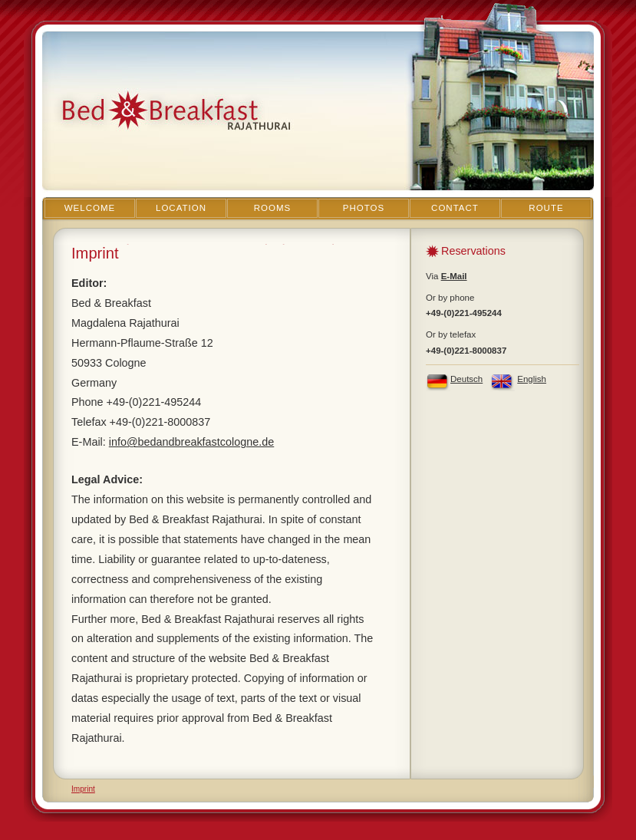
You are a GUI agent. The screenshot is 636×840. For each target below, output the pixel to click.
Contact (455, 208)
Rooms (273, 208)
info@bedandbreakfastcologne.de (191, 442)
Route (546, 208)
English (532, 379)
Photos (364, 208)
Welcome (90, 208)
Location (181, 208)
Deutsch (466, 379)
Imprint (83, 789)
